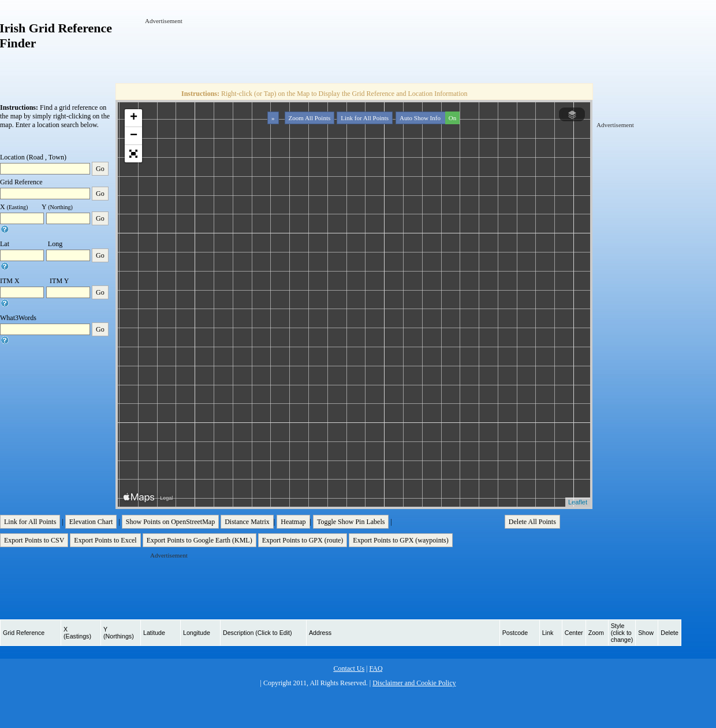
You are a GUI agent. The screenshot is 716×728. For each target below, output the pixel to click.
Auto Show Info (428, 118)
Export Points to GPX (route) (303, 540)
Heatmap (293, 522)
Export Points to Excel (105, 540)
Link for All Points (365, 118)
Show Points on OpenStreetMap (170, 522)
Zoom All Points (310, 118)
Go (100, 169)
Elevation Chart (91, 522)
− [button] (134, 136)
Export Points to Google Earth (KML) (199, 540)
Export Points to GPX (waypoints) (400, 540)
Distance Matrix (247, 522)
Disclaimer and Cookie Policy (414, 683)
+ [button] (134, 118)
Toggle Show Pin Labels (351, 522)
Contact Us (349, 668)
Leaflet (578, 502)
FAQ (376, 668)
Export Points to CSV (34, 540)
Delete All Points (532, 522)
